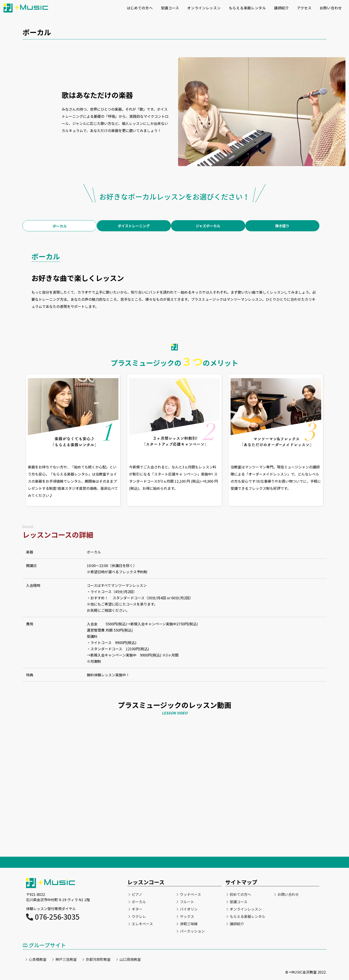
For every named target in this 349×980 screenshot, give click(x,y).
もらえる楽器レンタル (247, 8)
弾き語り (282, 226)
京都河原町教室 (98, 959)
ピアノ (137, 894)
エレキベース (142, 924)
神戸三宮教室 (66, 959)
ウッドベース (190, 894)
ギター (137, 909)
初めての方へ (240, 894)
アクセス (304, 8)
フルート (187, 902)
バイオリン (189, 909)
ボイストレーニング (134, 226)
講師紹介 (281, 8)
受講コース (169, 8)
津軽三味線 (189, 924)
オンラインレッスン (204, 8)
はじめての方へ (139, 8)
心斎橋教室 (38, 959)
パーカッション (192, 931)
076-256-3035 (53, 917)
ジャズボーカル (208, 226)
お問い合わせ (331, 8)
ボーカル (60, 226)
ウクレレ (139, 916)
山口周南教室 (130, 959)
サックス (187, 916)
